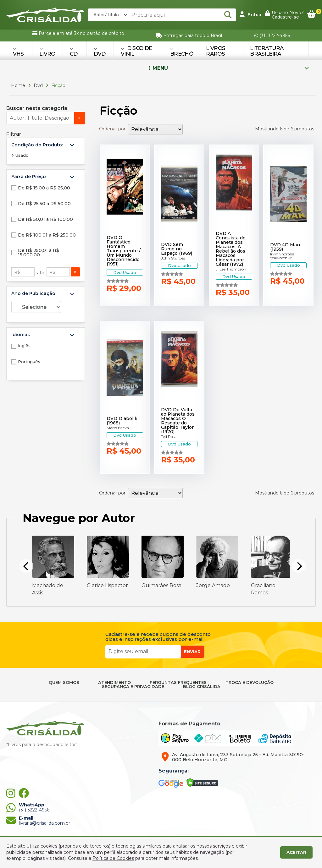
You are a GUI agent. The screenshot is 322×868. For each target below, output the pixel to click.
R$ (17, 272)
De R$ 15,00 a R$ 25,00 (44, 188)
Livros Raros (216, 51)
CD (74, 52)
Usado (20, 155)
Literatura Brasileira (267, 51)
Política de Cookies (113, 858)
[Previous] (26, 566)
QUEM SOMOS (64, 682)
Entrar (251, 14)
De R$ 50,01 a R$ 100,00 (45, 219)
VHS (18, 52)
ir (80, 118)
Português (29, 362)
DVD (100, 52)
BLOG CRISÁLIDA (202, 687)
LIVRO (47, 52)
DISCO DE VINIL (136, 51)
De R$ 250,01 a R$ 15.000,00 (39, 253)
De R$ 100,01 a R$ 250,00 (47, 235)
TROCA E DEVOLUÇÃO (250, 682)
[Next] (299, 566)
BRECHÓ (182, 52)
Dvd (38, 85)
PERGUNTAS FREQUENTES (178, 682)
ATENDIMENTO (114, 682)
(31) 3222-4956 (272, 35)
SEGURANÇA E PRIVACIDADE (133, 687)
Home (18, 85)
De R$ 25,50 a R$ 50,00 (44, 204)
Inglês (24, 346)
